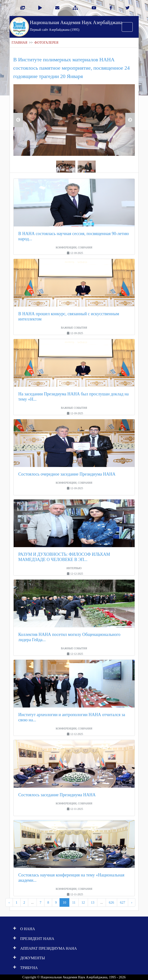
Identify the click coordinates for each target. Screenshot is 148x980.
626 (111, 902)
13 (93, 902)
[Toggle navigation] (127, 27)
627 (123, 902)
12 (83, 902)
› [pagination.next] (132, 902)
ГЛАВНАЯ (20, 43)
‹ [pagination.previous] (9, 902)
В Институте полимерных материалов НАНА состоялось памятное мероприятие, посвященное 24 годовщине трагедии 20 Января (72, 68)
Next (130, 120)
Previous (18, 120)
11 (74, 902)
